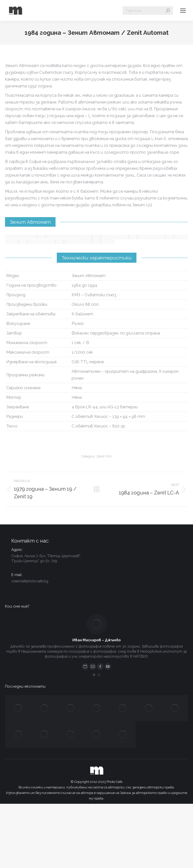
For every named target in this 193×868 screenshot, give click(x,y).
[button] (94, 675)
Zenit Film (104, 456)
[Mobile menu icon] (183, 11)
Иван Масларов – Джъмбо (96, 640)
